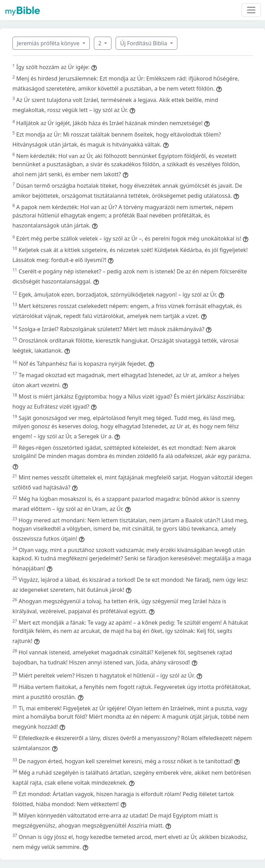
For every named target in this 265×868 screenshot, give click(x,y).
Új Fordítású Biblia (144, 43)
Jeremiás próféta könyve (49, 43)
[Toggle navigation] (251, 10)
